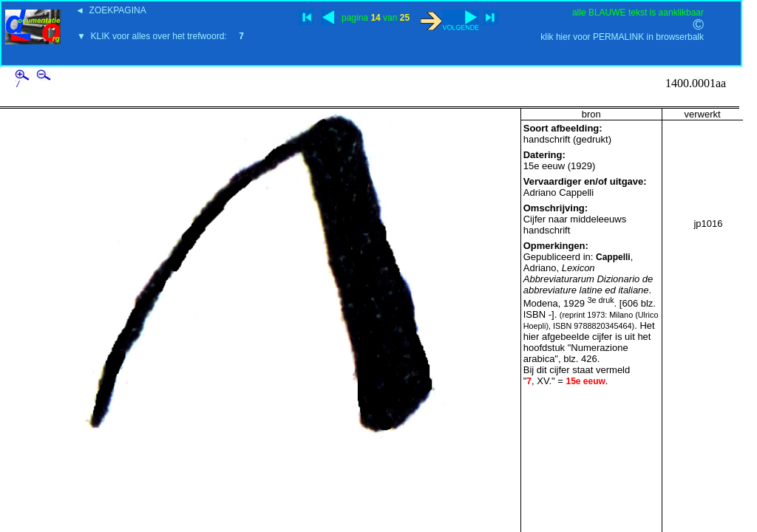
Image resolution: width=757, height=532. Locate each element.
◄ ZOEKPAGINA (111, 10)
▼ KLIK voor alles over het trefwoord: (160, 36)
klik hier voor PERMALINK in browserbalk (622, 37)
